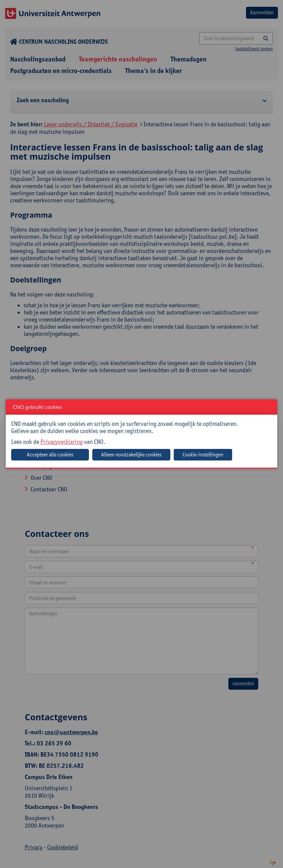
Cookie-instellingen (203, 455)
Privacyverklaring (62, 442)
